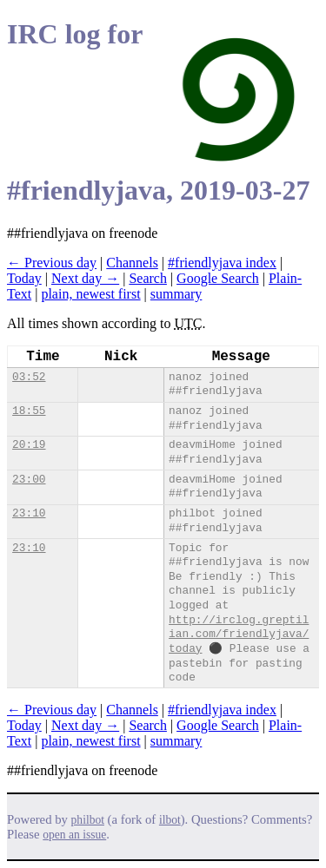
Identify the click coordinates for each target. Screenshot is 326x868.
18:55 (29, 411)
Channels (132, 263)
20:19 (29, 445)
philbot (88, 820)
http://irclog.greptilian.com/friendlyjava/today (239, 635)
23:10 (29, 513)
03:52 (29, 377)
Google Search (218, 278)
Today (24, 278)
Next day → (85, 278)
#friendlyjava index (222, 263)
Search (148, 278)
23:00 (29, 480)
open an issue (74, 835)
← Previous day (52, 263)
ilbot (170, 820)
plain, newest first (90, 294)
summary (176, 294)
